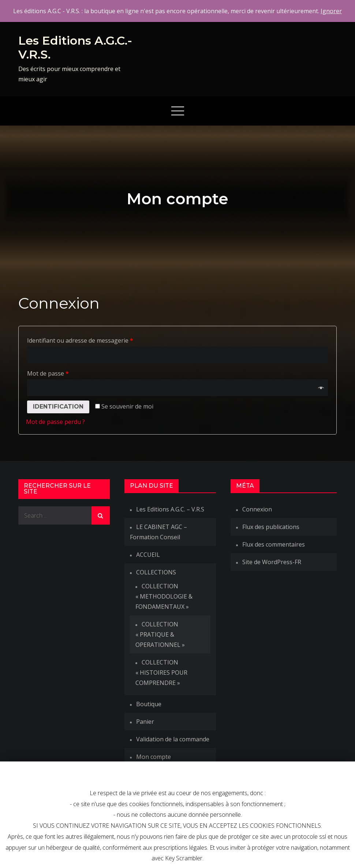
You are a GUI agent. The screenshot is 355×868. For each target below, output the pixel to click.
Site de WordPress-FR (272, 562)
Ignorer (331, 11)
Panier (145, 722)
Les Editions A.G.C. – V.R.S (170, 509)
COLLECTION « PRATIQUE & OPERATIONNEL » (160, 634)
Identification (58, 407)
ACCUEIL (148, 555)
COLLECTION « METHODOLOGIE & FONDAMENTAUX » (164, 596)
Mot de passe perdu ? (55, 422)
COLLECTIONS (156, 572)
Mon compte (154, 757)
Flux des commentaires (274, 544)
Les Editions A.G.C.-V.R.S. (75, 47)
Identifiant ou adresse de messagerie (80, 340)
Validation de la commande (173, 739)
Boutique (149, 704)
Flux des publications (271, 527)
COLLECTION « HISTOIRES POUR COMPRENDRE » (161, 673)
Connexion (257, 509)
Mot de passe (48, 373)
